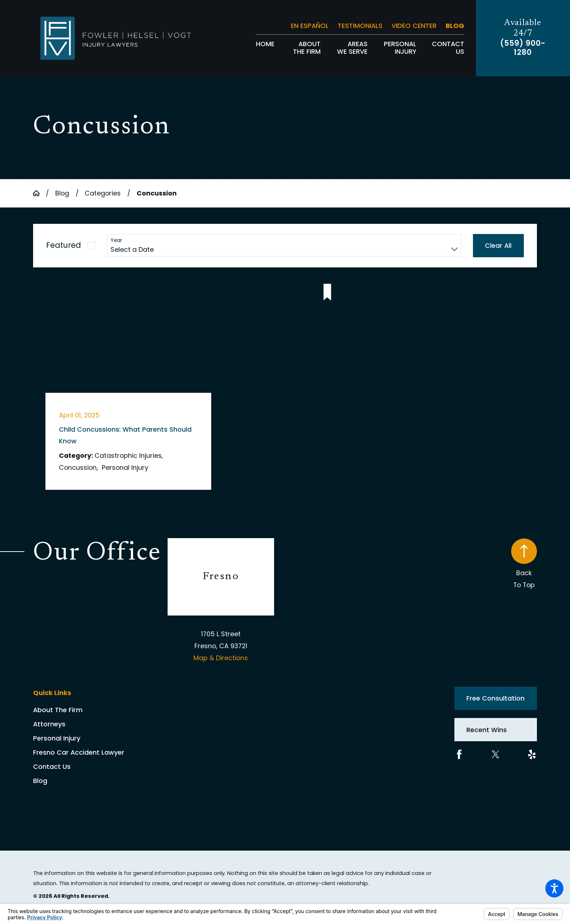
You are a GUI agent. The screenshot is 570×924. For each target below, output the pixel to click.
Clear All (498, 245)
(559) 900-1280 (523, 48)
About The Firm (58, 710)
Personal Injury (57, 738)
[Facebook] (459, 754)
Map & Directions (221, 658)
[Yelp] (532, 754)
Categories (103, 193)
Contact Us (52, 766)
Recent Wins (487, 730)
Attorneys (49, 724)
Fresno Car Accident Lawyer (79, 752)
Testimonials (360, 26)
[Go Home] (39, 193)
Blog (455, 26)
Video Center (414, 26)
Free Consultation (495, 698)
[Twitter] (496, 754)
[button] (554, 888)
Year (116, 240)
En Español (310, 26)
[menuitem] (265, 48)
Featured (64, 245)
